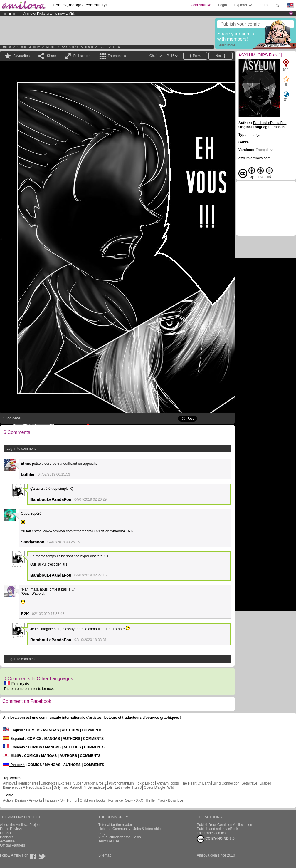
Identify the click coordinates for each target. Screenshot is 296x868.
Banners (7, 837)
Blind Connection (226, 783)
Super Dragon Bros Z (90, 783)
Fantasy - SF (55, 800)
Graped (265, 783)
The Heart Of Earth (196, 783)
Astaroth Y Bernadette (88, 787)
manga (51, 47)
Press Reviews (12, 829)
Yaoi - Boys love (171, 800)
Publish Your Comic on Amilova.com (225, 825)
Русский (14, 765)
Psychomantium (121, 783)
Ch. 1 (103, 47)
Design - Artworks (29, 800)
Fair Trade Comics (211, 833)
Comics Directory (28, 47)
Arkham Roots (168, 783)
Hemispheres (28, 783)
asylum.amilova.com (254, 158)
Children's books (92, 800)
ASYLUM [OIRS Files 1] (77, 47)
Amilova (9, 783)
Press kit (7, 833)
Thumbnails (117, 56)
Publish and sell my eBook (217, 829)
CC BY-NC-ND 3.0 (216, 839)
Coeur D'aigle (155, 787)
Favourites (21, 56)
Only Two (61, 787)
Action (8, 800)
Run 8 (137, 787)
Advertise (7, 841)
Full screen (82, 56)
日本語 (12, 756)
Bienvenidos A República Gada (27, 787)
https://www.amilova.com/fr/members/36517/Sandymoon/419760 (84, 531)
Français (16, 684)
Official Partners (12, 845)
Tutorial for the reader (115, 825)
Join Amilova (201, 5)
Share (51, 56)
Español (14, 739)
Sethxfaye (249, 783)
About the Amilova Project (20, 825)
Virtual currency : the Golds (120, 837)
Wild (170, 787)
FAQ (102, 833)
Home (7, 47)
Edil (110, 787)
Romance (115, 800)
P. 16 (116, 47)
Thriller (151, 800)
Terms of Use (109, 841)
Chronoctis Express (56, 783)
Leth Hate (122, 787)
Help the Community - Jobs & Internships (130, 829)
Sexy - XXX (134, 800)
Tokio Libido (145, 783)
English (13, 730)
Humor (72, 800)
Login (222, 5)
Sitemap (105, 855)
